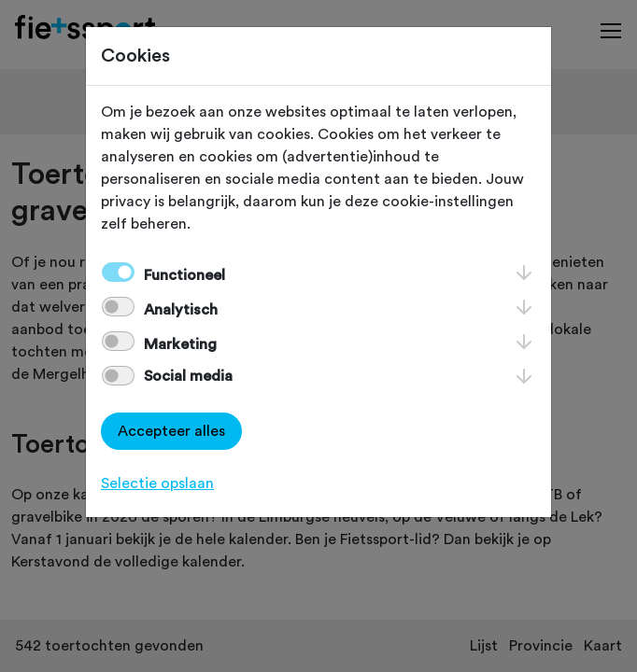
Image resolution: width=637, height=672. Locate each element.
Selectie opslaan (157, 483)
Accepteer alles (171, 431)
